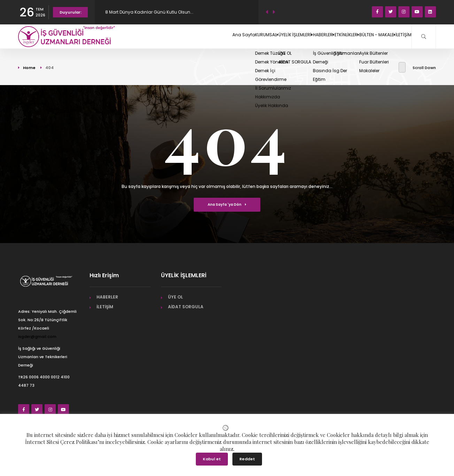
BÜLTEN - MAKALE (360, 36)
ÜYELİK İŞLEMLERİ (241, 36)
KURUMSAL (200, 36)
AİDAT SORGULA (186, 307)
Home (29, 68)
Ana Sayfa (167, 36)
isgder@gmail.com (37, 337)
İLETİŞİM (398, 36)
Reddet (247, 459)
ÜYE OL (175, 297)
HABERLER (281, 36)
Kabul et (212, 459)
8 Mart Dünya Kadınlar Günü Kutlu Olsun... (149, 12)
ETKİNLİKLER (317, 36)
